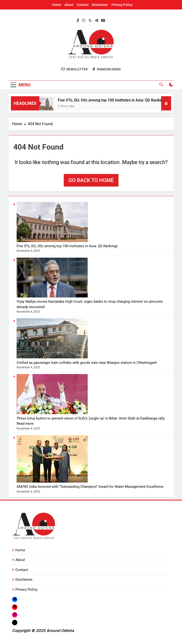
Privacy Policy (122, 5)
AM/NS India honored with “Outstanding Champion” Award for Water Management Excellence (90, 487)
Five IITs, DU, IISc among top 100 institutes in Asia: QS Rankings (114, 100)
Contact (83, 5)
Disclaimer (100, 5)
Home (57, 5)
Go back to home (91, 180)
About (69, 5)
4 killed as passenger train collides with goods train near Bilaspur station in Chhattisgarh (87, 363)
